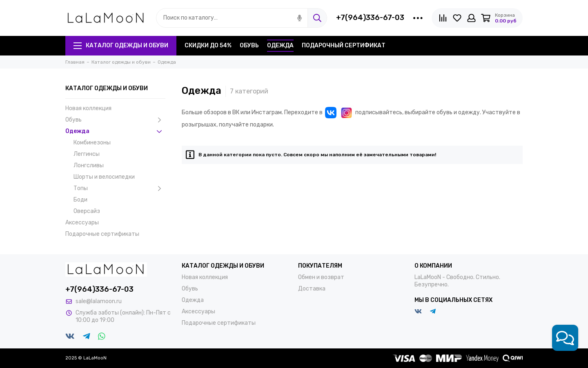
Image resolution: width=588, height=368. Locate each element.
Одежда (280, 45)
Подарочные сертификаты (102, 234)
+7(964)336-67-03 (370, 18)
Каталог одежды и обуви (121, 45)
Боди (80, 200)
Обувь (249, 45)
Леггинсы (87, 154)
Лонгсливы (89, 165)
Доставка (312, 289)
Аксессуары (82, 223)
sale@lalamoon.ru (99, 301)
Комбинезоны (92, 143)
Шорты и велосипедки (104, 177)
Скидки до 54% (208, 45)
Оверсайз (87, 211)
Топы (119, 188)
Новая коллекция (88, 108)
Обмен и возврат (321, 277)
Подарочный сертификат (344, 45)
